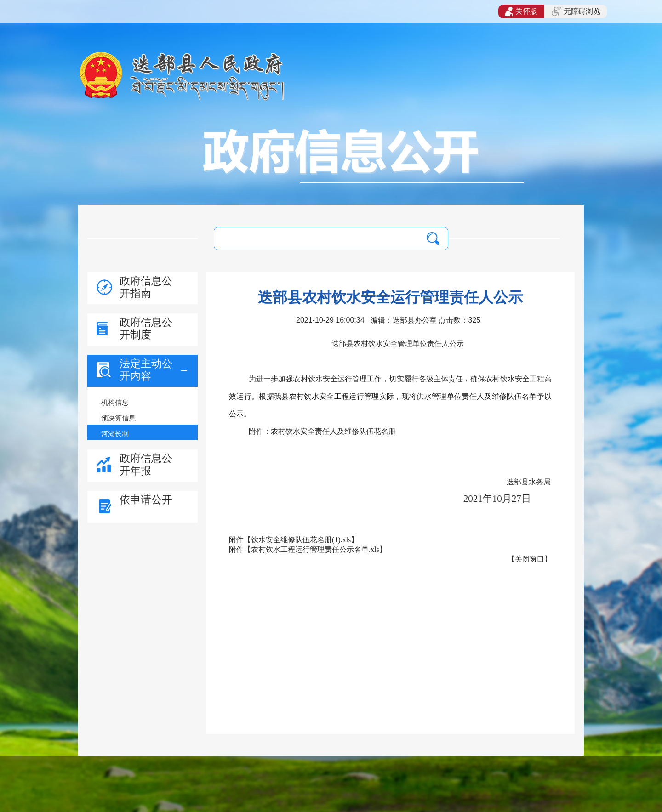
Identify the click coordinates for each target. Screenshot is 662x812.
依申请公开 (146, 500)
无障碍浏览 (576, 11)
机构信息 (115, 402)
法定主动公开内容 (146, 370)
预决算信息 (118, 418)
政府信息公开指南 (146, 287)
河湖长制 (115, 434)
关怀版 (521, 11)
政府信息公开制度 (146, 328)
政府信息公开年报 (146, 464)
